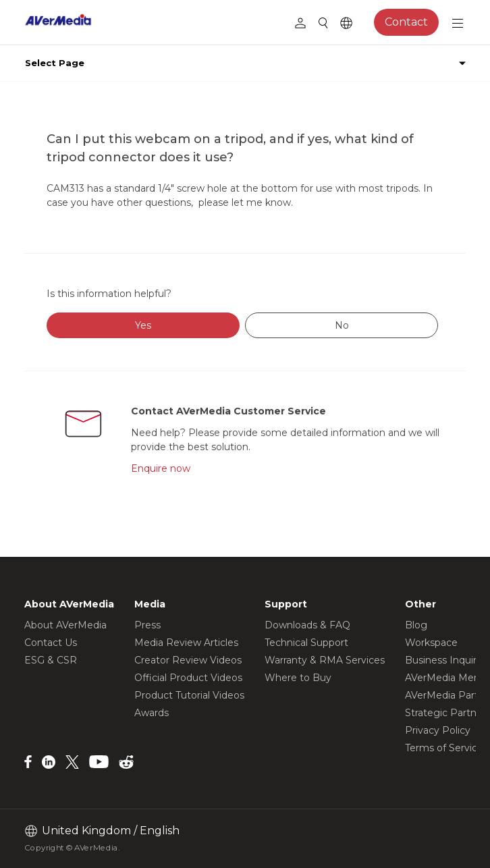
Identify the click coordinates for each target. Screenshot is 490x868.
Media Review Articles (186, 643)
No (342, 325)
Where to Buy (298, 678)
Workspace (431, 643)
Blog (416, 625)
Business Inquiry (443, 660)
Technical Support (306, 643)
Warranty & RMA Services (325, 660)
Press (147, 625)
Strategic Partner (445, 713)
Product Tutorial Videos (189, 695)
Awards (152, 713)
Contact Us (51, 643)
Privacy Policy (438, 730)
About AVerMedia (65, 625)
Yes (143, 325)
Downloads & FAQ (307, 625)
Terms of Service (444, 748)
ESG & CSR (51, 660)
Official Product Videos (188, 678)
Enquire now (161, 468)
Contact (406, 22)
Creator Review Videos (188, 660)
